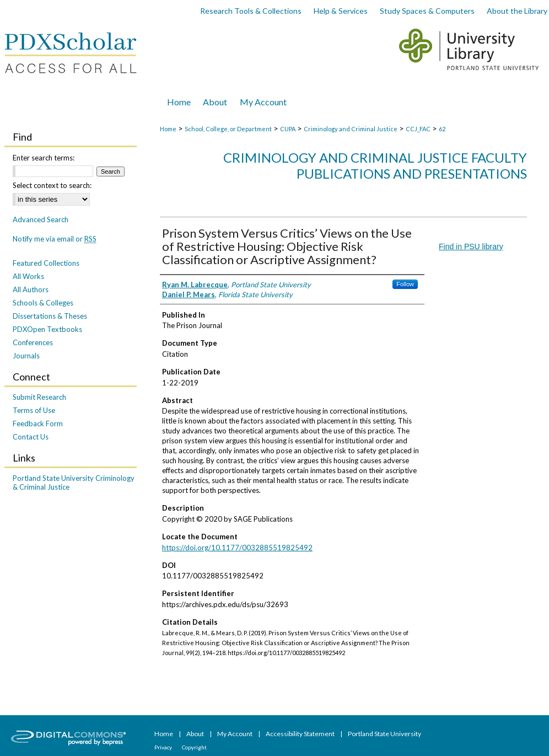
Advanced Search (41, 219)
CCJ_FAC (418, 129)
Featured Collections (46, 263)
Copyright (194, 747)
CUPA (288, 129)
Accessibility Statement (301, 734)
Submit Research (39, 397)
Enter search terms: (44, 158)
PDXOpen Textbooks (47, 329)
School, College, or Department (228, 129)
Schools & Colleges (43, 303)
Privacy (164, 747)
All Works (28, 276)
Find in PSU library (471, 246)
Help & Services (341, 11)
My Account (235, 734)
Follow (405, 284)
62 (442, 129)
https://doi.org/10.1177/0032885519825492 (237, 548)
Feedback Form (38, 423)
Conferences (33, 342)
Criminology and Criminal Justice (351, 129)
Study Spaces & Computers (427, 11)
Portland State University (384, 734)
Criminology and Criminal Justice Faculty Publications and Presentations (375, 165)
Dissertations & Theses (50, 316)
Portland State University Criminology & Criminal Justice (74, 482)
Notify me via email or (55, 239)
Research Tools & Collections (251, 11)
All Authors (31, 289)
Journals (26, 356)
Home (168, 129)
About (196, 734)
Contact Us (31, 437)
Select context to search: (52, 185)
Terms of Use (34, 410)
